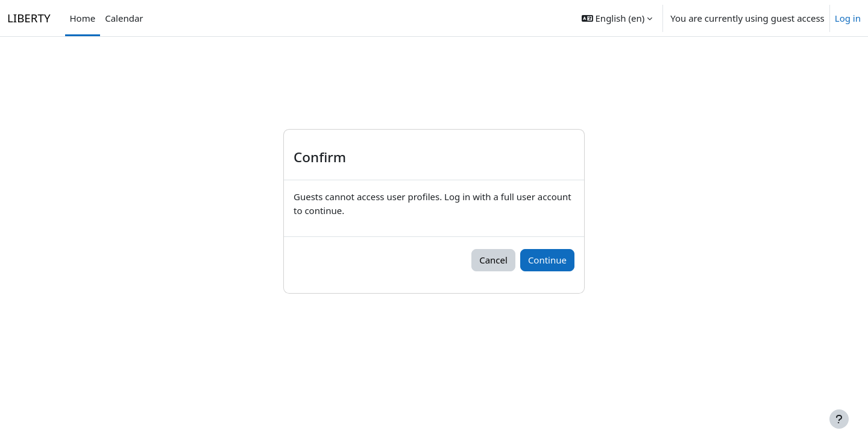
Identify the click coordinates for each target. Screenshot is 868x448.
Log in (848, 18)
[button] (617, 18)
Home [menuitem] (83, 18)
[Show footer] (839, 419)
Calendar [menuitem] (124, 18)
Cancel (493, 260)
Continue (547, 260)
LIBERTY (29, 18)
